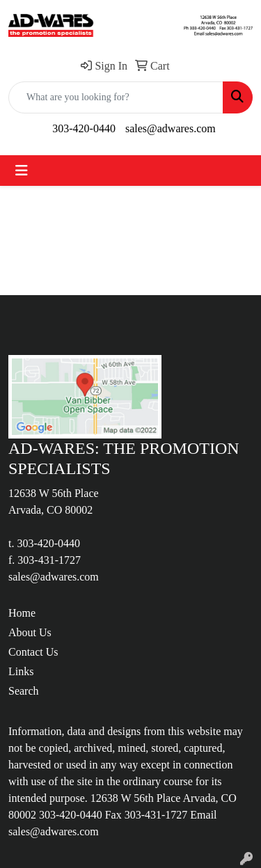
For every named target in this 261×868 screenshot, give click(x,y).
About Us (30, 632)
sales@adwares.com (171, 128)
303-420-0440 (84, 128)
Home (22, 613)
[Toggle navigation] (22, 171)
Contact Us (33, 652)
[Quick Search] (116, 97)
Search (24, 691)
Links (21, 671)
